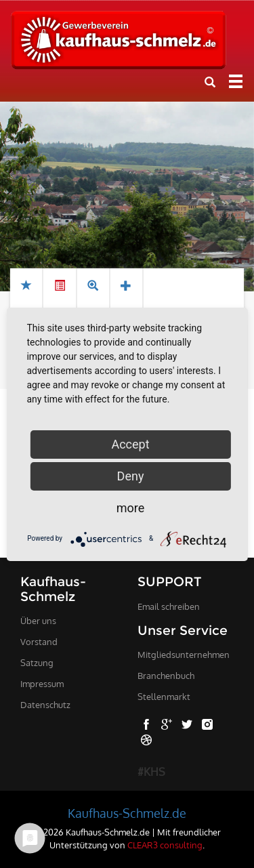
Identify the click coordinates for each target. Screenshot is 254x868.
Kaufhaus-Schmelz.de (127, 813)
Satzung (37, 663)
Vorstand (39, 642)
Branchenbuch (166, 676)
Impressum (42, 684)
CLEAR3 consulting (165, 845)
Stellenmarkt (164, 697)
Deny (131, 476)
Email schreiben (169, 606)
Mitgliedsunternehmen (184, 655)
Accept (130, 444)
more (131, 508)
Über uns (38, 621)
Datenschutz (45, 705)
